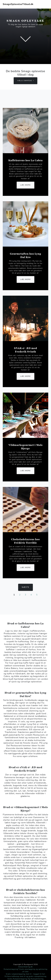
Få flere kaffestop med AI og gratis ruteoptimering (25, 976)
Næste (26, 587)
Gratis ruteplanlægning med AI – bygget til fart (25, 974)
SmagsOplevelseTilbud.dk (18, 4)
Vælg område (25, 81)
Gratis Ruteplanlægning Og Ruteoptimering (25, 979)
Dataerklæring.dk (25, 967)
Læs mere (25, 185)
